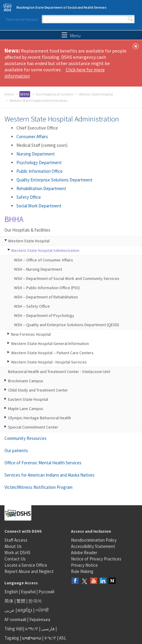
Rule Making (82, 571)
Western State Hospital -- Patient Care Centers (52, 353)
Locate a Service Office (26, 565)
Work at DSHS (17, 553)
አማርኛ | (33, 629)
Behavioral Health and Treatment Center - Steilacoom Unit (59, 372)
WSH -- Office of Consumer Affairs (44, 260)
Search (130, 19)
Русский (46, 592)
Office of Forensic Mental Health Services (43, 463)
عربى (10, 610)
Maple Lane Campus (26, 409)
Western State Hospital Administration (45, 250)
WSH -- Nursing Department (38, 269)
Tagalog (12, 638)
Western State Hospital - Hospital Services (49, 362)
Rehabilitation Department (41, 188)
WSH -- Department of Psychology (44, 315)
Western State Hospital (96, 94)
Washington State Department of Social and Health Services (61, 7)
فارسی (47, 629)
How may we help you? (22, 19)
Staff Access (16, 540)
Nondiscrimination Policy (94, 540)
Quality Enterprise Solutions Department (54, 180)
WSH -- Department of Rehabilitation (46, 297)
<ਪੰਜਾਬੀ (42, 610)
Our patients (16, 450)
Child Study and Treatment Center (38, 390)
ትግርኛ (50, 638)
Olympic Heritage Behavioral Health (40, 418)
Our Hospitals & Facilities (55, 94)
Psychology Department (39, 162)
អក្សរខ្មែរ (25, 610)
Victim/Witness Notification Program (38, 487)
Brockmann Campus (26, 381)
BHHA (25, 94)
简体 (9, 601)
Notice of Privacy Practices (96, 559)
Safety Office (29, 197)
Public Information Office (40, 171)
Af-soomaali (15, 619)
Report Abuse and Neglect (29, 571)
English (12, 592)
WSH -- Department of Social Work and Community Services (67, 278)
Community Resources (26, 438)
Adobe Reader (84, 553)
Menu (71, 36)
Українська (40, 619)
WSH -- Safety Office (32, 306)
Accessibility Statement (93, 546)
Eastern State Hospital (28, 399)
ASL (63, 638)
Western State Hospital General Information (50, 343)
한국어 (35, 601)
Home (9, 94)
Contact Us (15, 559)
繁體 (21, 601)
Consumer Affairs (32, 137)
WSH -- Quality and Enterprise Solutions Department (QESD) (67, 325)
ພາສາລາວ (32, 638)
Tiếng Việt (14, 629)
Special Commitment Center (33, 427)
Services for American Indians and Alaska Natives (50, 475)
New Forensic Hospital (31, 334)
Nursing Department (36, 154)
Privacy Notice (84, 565)
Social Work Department (39, 206)
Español (28, 592)
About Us (13, 546)
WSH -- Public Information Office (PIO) (47, 288)
